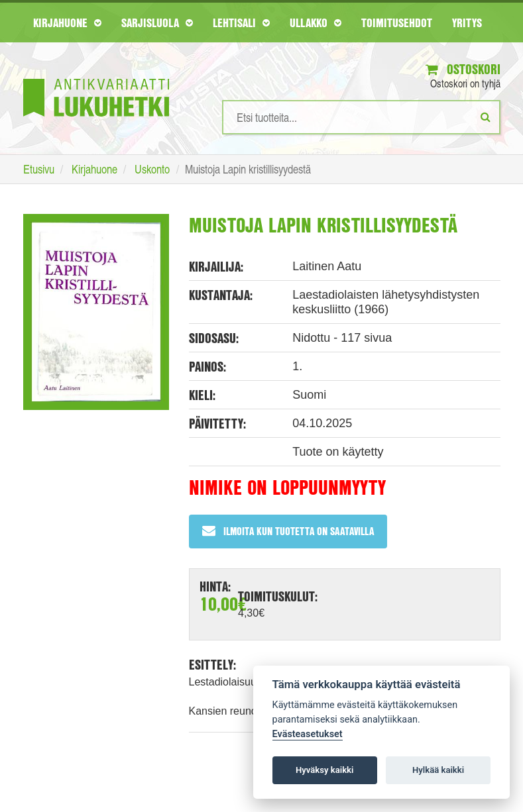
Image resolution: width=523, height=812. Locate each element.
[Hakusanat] (361, 117)
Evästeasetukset (308, 734)
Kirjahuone (67, 23)
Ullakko (316, 23)
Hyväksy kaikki (324, 770)
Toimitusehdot (397, 23)
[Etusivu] (96, 78)
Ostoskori (463, 69)
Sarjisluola (157, 23)
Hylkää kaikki (438, 770)
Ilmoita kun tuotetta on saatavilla (288, 531)
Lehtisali (241, 23)
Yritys (467, 23)
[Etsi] (486, 117)
